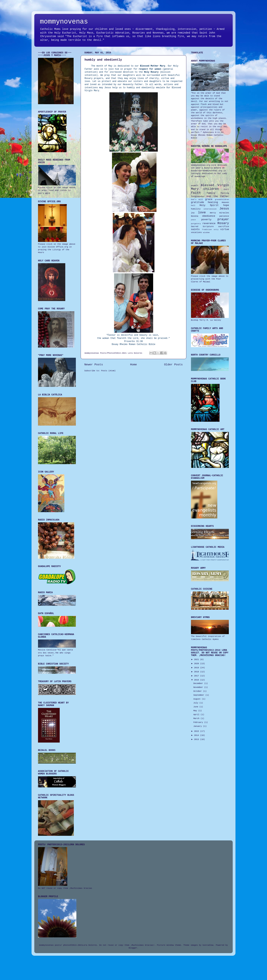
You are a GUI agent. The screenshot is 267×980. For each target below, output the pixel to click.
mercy (213, 213)
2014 (197, 735)
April (197, 715)
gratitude (197, 202)
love (202, 213)
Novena (195, 216)
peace (193, 220)
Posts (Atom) (108, 371)
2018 (197, 672)
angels (195, 186)
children (211, 189)
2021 (197, 660)
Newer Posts (94, 365)
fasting (225, 193)
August (198, 699)
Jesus (224, 209)
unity (216, 230)
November (199, 687)
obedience (209, 216)
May (196, 711)
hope (226, 205)
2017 (197, 676)
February (199, 722)
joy (193, 213)
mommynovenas (64, 22)
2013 (197, 739)
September (199, 695)
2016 (197, 680)
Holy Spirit (209, 205)
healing (213, 202)
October (198, 691)
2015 (197, 731)
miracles (224, 213)
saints (195, 229)
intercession (210, 209)
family (211, 193)
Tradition (207, 230)
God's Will (197, 200)
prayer (223, 219)
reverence (209, 223)
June (196, 707)
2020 (197, 664)
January (198, 726)
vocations (196, 232)
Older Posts (173, 365)
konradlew (208, 945)
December (199, 683)
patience (224, 216)
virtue (225, 229)
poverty (206, 220)
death (226, 189)
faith (196, 193)
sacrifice (224, 227)
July (196, 703)
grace (209, 199)
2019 (197, 668)
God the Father (218, 196)
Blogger (133, 948)
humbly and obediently (103, 60)
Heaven (225, 202)
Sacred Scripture (202, 227)
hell (193, 205)
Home (133, 365)
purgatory (196, 224)
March (197, 718)
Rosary (223, 223)
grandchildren (222, 200)
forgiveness (198, 196)
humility (196, 209)
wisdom (206, 233)
